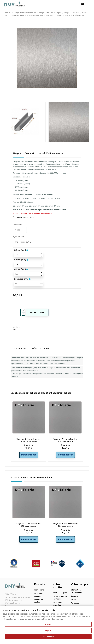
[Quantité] (17, 312)
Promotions (39, 590)
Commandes (76, 596)
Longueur (21, 279)
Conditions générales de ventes (58, 605)
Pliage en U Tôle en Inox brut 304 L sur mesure (65, 440)
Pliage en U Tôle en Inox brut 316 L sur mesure (29, 525)
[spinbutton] (29, 255)
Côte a (20, 250)
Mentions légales (60, 593)
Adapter (48, 624)
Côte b (20, 260)
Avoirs (73, 599)
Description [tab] (20, 349)
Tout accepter (48, 637)
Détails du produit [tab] (41, 349)
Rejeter (48, 630)
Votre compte (80, 584)
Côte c (20, 269)
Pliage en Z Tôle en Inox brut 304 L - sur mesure (29, 440)
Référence (17, 327)
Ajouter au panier (37, 312)
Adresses (75, 603)
